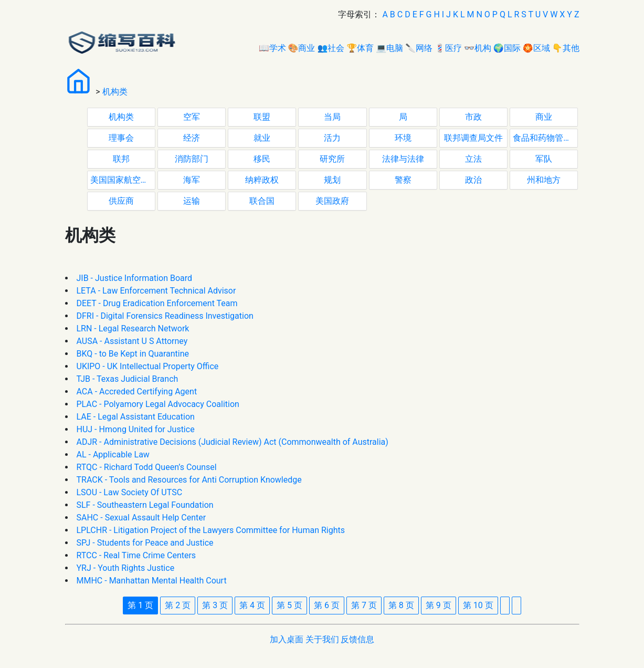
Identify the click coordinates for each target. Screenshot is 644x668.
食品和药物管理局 (545, 138)
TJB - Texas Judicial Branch (128, 379)
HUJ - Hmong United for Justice (136, 429)
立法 (473, 159)
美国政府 (332, 201)
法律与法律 (403, 159)
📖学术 (272, 48)
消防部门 (192, 159)
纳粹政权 (262, 180)
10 (478, 605)
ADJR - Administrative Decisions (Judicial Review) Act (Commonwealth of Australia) (233, 442)
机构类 (115, 92)
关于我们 (322, 639)
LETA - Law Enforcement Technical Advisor (156, 291)
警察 (403, 180)
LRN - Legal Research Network (133, 328)
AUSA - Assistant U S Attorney (132, 341)
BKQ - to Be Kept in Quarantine (133, 354)
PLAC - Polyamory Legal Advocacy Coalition (158, 404)
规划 (332, 180)
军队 (544, 159)
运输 (192, 201)
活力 (332, 138)
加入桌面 (287, 639)
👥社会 (331, 48)
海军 (192, 180)
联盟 (262, 117)
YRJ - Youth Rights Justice (126, 568)
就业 (262, 138)
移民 (262, 159)
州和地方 (544, 180)
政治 (473, 180)
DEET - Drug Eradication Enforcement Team (157, 303)
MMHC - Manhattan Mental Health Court (152, 581)
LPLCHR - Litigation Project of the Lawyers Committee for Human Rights (211, 530)
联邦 (121, 159)
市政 (473, 117)
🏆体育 (360, 48)
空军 (192, 117)
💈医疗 (448, 48)
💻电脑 (389, 48)
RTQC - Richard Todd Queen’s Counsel (147, 467)
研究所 (332, 159)
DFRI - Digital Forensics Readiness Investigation (165, 316)
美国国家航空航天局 (123, 180)
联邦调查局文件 (473, 138)
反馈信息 (357, 639)
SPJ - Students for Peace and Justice (145, 543)
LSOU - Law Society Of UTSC (130, 492)
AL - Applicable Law (113, 455)
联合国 (262, 201)
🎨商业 (302, 48)
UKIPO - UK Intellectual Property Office (148, 366)
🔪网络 (419, 48)
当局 (332, 117)
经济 (192, 138)
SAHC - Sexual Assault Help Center (141, 518)
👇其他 (566, 48)
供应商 (121, 201)
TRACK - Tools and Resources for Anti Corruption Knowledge (189, 480)
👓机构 (478, 48)
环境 (403, 138)
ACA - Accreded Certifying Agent (137, 392)
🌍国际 (507, 48)
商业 (544, 117)
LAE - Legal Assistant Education (136, 417)
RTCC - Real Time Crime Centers (136, 555)
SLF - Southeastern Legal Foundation (145, 505)
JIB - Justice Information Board (135, 278)
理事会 (121, 138)
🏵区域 (536, 48)
